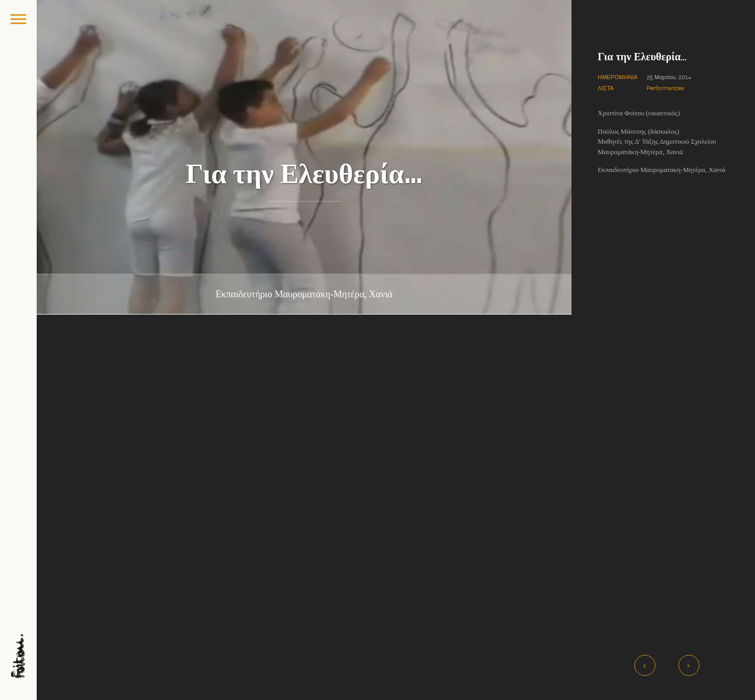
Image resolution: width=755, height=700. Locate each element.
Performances (665, 88)
